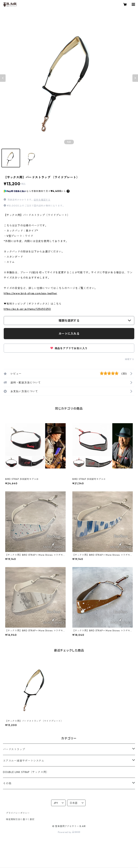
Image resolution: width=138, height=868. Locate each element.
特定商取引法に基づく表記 (20, 819)
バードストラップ (14, 749)
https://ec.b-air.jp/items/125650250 (27, 309)
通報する (130, 359)
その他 (7, 783)
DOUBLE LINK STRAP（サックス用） (26, 772)
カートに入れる (69, 334)
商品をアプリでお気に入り (69, 348)
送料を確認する (42, 200)
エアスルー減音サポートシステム (24, 761)
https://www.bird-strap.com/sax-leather (30, 293)
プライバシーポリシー (18, 813)
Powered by (69, 832)
